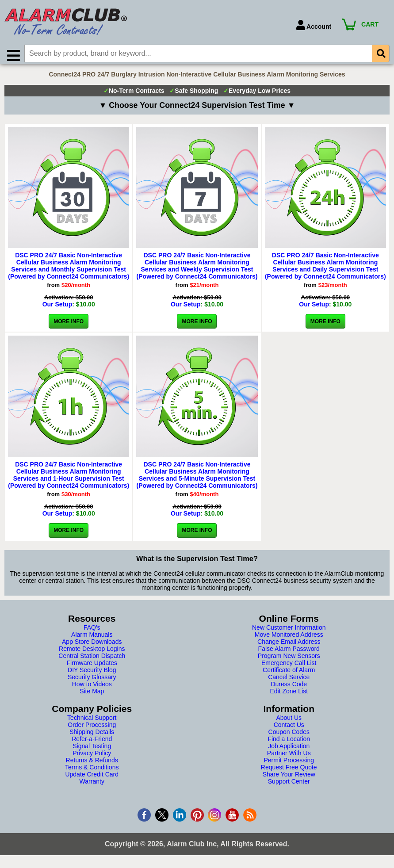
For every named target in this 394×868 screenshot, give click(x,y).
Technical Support (92, 722)
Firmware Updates (92, 667)
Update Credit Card (92, 778)
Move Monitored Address (289, 639)
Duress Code (289, 688)
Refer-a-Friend (92, 743)
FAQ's (92, 631)
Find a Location (289, 743)
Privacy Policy (92, 757)
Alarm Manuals (92, 639)
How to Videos (92, 688)
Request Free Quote (289, 771)
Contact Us (289, 729)
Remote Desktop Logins (92, 653)
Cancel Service (289, 681)
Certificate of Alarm (289, 674)
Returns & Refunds (92, 764)
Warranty (92, 785)
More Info (69, 325)
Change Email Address (289, 646)
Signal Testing (92, 750)
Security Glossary (92, 681)
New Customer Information (289, 631)
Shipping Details (92, 736)
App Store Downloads (92, 646)
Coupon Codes (289, 736)
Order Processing (92, 729)
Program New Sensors (289, 660)
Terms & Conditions (92, 771)
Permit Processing (289, 764)
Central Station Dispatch (92, 660)
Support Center (289, 785)
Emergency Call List (289, 667)
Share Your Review (289, 778)
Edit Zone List (289, 695)
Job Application (289, 750)
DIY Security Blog (92, 674)
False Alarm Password (289, 653)
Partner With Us (289, 757)
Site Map (92, 695)
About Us (289, 722)
